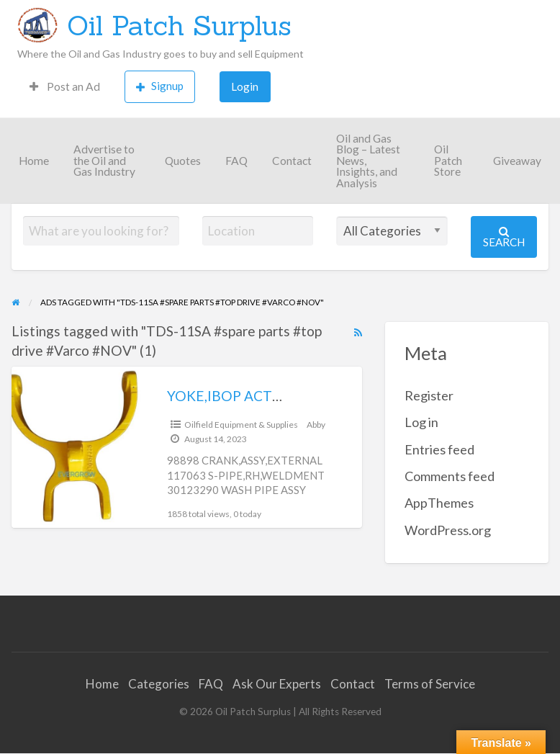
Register (429, 395)
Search (504, 237)
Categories (159, 684)
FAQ (236, 161)
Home (34, 161)
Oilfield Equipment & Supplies (241, 425)
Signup (160, 86)
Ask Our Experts (277, 684)
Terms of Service (430, 684)
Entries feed (439, 449)
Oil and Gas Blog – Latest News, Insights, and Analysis (368, 161)
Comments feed (450, 476)
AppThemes (439, 503)
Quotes (183, 161)
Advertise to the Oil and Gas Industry (104, 160)
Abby (316, 425)
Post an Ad (65, 86)
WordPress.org (448, 530)
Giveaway (517, 161)
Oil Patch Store (448, 160)
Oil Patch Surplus (179, 25)
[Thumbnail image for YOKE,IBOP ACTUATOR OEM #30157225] (78, 447)
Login (245, 86)
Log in (421, 422)
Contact (292, 161)
